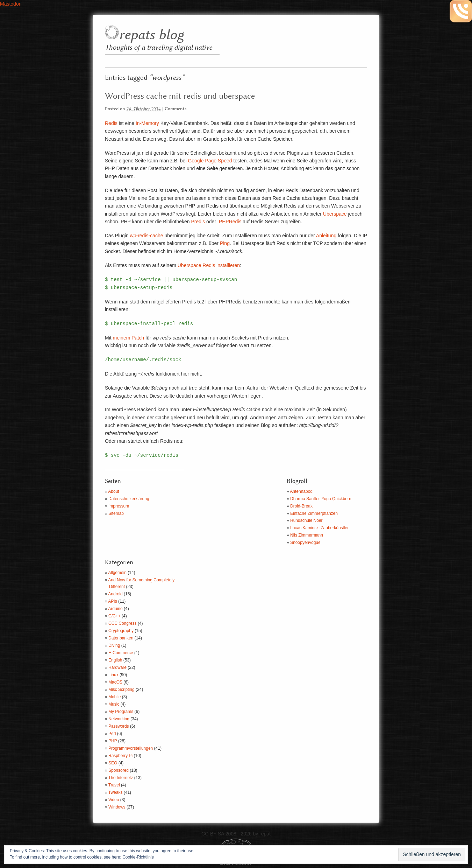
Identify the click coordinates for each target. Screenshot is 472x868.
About (113, 491)
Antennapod (301, 491)
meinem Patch (128, 338)
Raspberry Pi (120, 756)
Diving (114, 645)
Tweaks (116, 792)
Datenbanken (121, 638)
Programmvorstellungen (131, 748)
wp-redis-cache (147, 236)
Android (115, 594)
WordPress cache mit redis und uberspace (180, 96)
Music (114, 704)
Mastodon (11, 4)
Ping (225, 243)
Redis (111, 123)
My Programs (121, 712)
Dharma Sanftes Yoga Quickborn (321, 499)
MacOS (115, 682)
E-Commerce (121, 653)
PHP (113, 741)
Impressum (119, 506)
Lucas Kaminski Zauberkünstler (319, 528)
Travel (114, 785)
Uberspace (335, 214)
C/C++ (115, 616)
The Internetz (121, 778)
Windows (117, 807)
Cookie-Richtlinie (138, 857)
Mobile (115, 697)
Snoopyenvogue (305, 542)
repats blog (151, 35)
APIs (112, 601)
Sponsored (119, 770)
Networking (119, 719)
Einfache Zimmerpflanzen (314, 513)
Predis (198, 222)
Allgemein (117, 573)
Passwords (119, 726)
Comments (176, 109)
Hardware (117, 667)
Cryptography (121, 631)
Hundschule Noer (306, 520)
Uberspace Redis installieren (209, 265)
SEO (113, 763)
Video (114, 800)
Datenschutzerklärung (129, 499)
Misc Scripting (121, 689)
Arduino (115, 609)
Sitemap (116, 513)
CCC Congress (123, 623)
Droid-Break (301, 506)
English (115, 660)
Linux (113, 675)
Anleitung (326, 236)
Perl (112, 734)
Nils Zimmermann (307, 535)
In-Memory (147, 123)
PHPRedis (230, 222)
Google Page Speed (210, 161)
